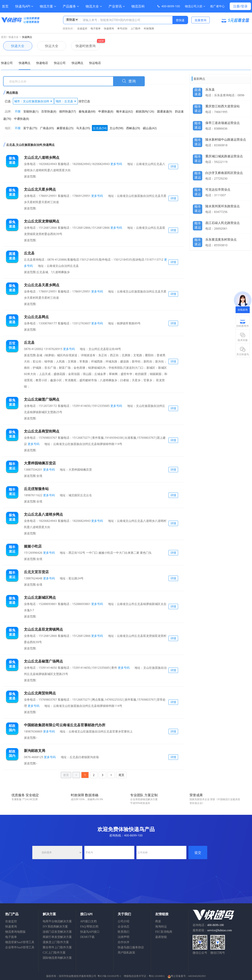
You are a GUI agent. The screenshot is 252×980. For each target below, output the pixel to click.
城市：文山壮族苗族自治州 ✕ (33, 101)
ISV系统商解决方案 (55, 927)
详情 (173, 166)
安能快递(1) (31, 111)
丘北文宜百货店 (36, 572)
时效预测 (149, 28)
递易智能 (161, 937)
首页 (5, 6)
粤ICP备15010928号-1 (109, 976)
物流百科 (138, 6)
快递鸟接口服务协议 (131, 947)
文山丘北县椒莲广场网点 (43, 661)
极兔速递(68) (87, 111)
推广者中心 (217, 6)
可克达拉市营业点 (218, 189)
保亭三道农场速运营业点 (223, 123)
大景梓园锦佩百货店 (40, 463)
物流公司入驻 (195, 6)
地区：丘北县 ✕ (66, 101)
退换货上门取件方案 (56, 942)
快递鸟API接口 (90, 932)
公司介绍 (124, 921)
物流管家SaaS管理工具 (20, 942)
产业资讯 (117, 6)
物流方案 (48, 6)
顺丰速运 (198, 107)
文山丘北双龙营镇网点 (42, 221)
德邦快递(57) (67, 111)
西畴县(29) (133, 128)
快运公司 (60, 63)
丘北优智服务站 (36, 489)
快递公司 (7, 63)
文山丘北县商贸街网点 (42, 431)
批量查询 (201, 20)
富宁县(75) (30, 128)
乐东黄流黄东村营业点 (221, 239)
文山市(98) (116, 128)
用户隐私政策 (126, 953)
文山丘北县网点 (36, 317)
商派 (158, 921)
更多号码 (116, 164)
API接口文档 (88, 921)
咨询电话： (208, 925)
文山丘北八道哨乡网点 (42, 157)
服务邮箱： (212, 930)
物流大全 (94, 6)
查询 (129, 81)
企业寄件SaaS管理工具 (20, 947)
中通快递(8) (21, 119)
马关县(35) (83, 128)
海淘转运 (161, 927)
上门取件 (136, 28)
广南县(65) (47, 128)
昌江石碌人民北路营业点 (223, 223)
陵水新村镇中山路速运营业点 (226, 139)
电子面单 (96, 28)
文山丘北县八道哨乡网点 (43, 514)
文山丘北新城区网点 (40, 597)
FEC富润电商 (164, 932)
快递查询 (109, 28)
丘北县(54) (100, 128)
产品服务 (71, 6)
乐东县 (210, 89)
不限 (18, 111)
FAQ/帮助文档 (89, 927)
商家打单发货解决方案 (57, 937)
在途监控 (82, 28)
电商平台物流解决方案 (57, 921)
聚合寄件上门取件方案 (57, 947)
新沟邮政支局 (35, 751)
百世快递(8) (49, 111)
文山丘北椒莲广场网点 (42, 399)
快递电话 (42, 63)
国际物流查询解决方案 (57, 958)
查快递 (180, 20)
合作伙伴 (124, 942)
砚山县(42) (150, 128)
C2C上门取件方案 (54, 953)
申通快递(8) (106, 111)
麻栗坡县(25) (65, 128)
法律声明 (124, 937)
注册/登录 (240, 6)
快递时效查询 (83, 46)
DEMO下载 (87, 937)
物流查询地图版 (15, 932)
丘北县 (29, 253)
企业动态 (124, 927)
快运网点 (77, 63)
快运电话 (95, 63)
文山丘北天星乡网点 (40, 189)
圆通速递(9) (165, 111)
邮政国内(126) (145, 111)
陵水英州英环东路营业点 (223, 206)
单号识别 (122, 28)
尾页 (121, 775)
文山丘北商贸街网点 (40, 693)
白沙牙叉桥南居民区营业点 (224, 173)
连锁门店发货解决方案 (57, 932)
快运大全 (48, 46)
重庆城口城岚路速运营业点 (224, 156)
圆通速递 (198, 91)
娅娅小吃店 (33, 546)
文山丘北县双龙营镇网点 (43, 629)
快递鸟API (24, 6)
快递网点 (27, 37)
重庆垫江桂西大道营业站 (223, 106)
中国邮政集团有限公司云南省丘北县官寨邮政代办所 (65, 725)
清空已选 (84, 101)
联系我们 (124, 932)
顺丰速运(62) (125, 111)
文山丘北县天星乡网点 (42, 285)
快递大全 (14, 37)
